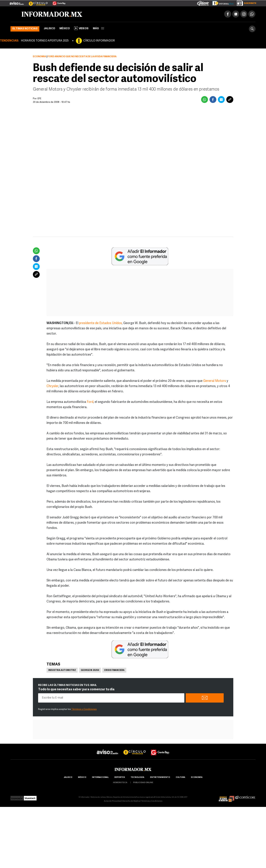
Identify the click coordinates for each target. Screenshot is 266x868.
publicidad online (143, 783)
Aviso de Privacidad (113, 802)
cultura (180, 778)
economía (197, 778)
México (65, 29)
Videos (81, 29)
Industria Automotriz (62, 671)
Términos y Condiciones (84, 710)
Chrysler (52, 387)
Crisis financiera (114, 671)
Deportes (120, 778)
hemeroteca (120, 783)
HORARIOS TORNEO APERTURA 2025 (45, 41)
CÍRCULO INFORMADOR (99, 41)
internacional (100, 778)
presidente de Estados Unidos (100, 324)
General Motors (215, 381)
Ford (90, 402)
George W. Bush (90, 671)
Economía (39, 57)
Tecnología (137, 778)
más (98, 29)
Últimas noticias (25, 29)
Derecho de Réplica (131, 802)
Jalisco (49, 29)
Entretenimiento (160, 778)
